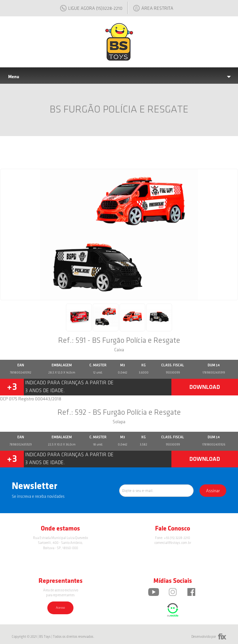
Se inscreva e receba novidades (38, 496)
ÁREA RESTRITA (153, 8)
